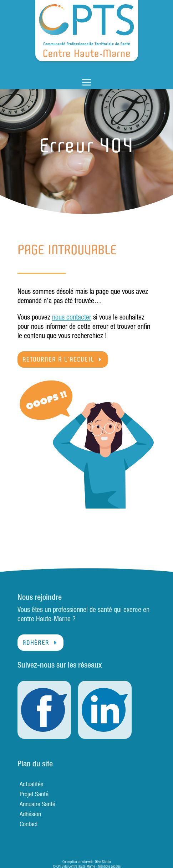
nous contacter (72, 318)
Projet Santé (34, 795)
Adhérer (36, 643)
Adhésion (30, 815)
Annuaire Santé (37, 805)
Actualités (31, 785)
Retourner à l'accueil (58, 359)
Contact (29, 825)
